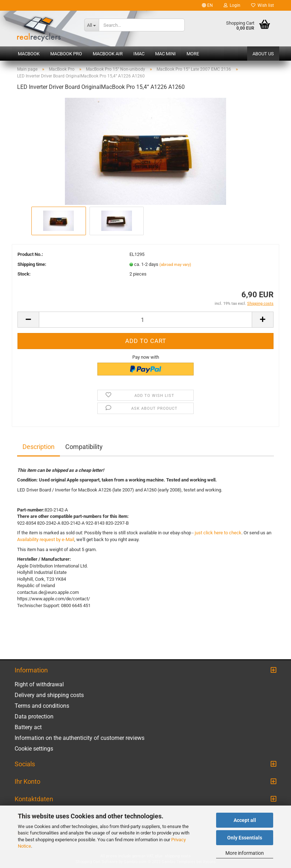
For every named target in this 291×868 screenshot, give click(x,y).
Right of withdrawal (39, 684)
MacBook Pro (66, 54)
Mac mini (165, 54)
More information (245, 853)
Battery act (28, 727)
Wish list (262, 5)
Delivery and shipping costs (49, 695)
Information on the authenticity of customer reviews (80, 738)
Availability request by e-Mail (46, 539)
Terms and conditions (42, 706)
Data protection (34, 716)
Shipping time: (32, 264)
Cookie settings (34, 749)
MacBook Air (108, 54)
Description (39, 447)
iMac (139, 54)
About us (263, 54)
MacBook (29, 54)
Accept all (245, 820)
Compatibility (84, 447)
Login (232, 5)
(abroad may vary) (175, 265)
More (193, 54)
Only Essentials (245, 838)
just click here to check (218, 533)
